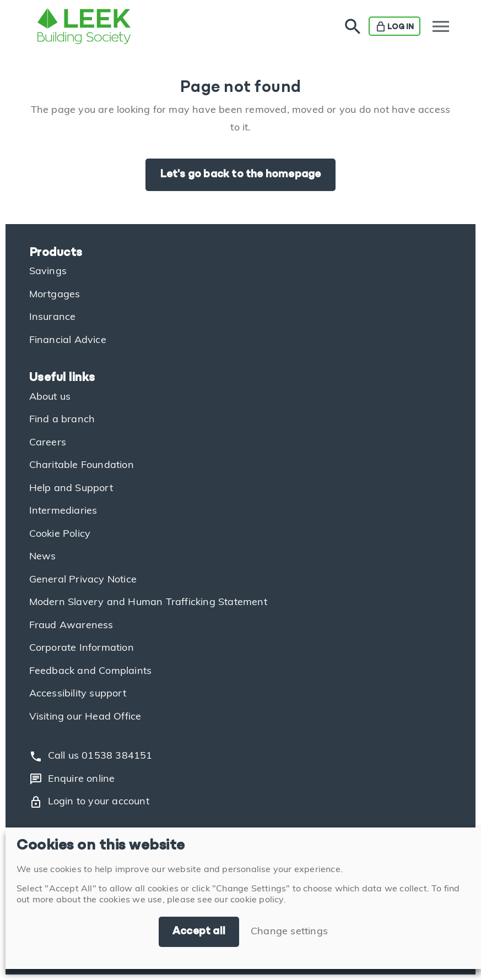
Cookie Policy (60, 534)
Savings (48, 272)
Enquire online (72, 779)
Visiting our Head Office (85, 717)
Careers (48, 443)
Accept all (199, 932)
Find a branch (62, 420)
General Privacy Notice (83, 580)
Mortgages (55, 295)
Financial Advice (68, 341)
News (43, 557)
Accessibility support (78, 694)
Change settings (289, 932)
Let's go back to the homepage (241, 175)
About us (50, 397)
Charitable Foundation (82, 465)
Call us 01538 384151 (91, 756)
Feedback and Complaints (91, 671)
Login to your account (89, 802)
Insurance (53, 317)
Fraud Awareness (71, 626)
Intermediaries (63, 511)
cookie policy (257, 900)
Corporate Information (82, 648)
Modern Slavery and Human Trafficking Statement (148, 603)
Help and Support (71, 489)
